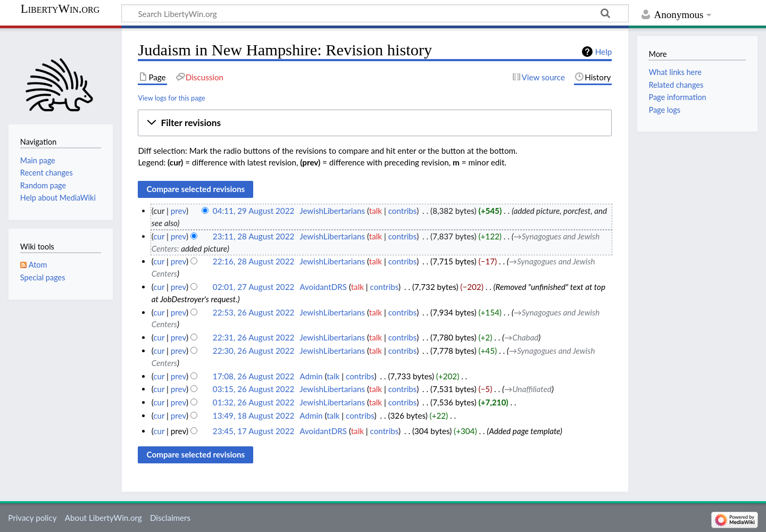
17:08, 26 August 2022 (253, 376)
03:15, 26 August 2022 (253, 389)
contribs (402, 211)
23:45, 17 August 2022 (253, 431)
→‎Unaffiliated (528, 389)
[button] (375, 123)
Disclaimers (170, 518)
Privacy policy (32, 518)
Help (603, 52)
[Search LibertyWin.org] (375, 13)
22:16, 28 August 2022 (253, 261)
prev (178, 211)
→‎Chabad (521, 337)
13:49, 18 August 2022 (253, 415)
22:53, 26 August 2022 (253, 312)
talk (376, 211)
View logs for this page (171, 98)
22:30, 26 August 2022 (253, 351)
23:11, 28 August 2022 (253, 236)
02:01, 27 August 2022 (253, 287)
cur (159, 236)
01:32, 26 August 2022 (253, 402)
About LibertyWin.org (103, 518)
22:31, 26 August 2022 (253, 337)
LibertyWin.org (60, 9)
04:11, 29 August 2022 (253, 211)
